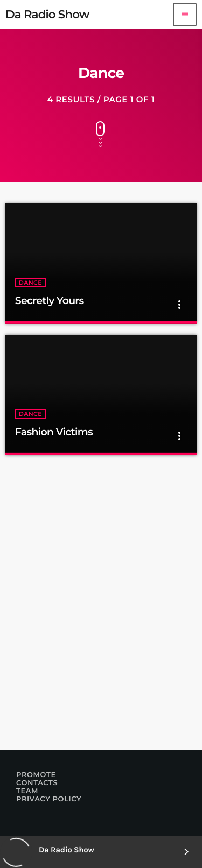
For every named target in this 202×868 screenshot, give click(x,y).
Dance (30, 283)
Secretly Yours (50, 301)
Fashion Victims (54, 432)
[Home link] (47, 15)
